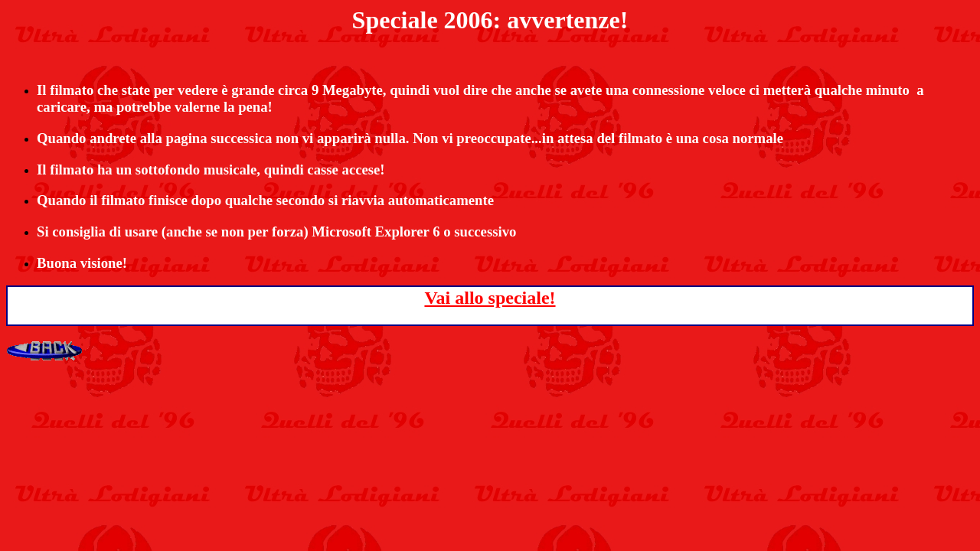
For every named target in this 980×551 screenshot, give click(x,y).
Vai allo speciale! (490, 298)
